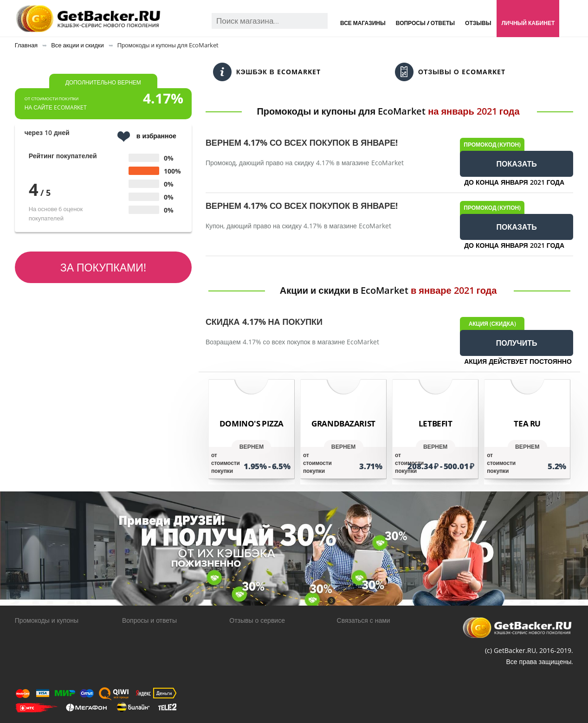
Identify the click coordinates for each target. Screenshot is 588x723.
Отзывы (478, 23)
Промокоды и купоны (47, 620)
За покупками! (103, 267)
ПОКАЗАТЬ (517, 164)
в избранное (147, 137)
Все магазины (363, 23)
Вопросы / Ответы (425, 23)
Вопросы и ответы (149, 620)
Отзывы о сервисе (257, 620)
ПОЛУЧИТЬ (517, 343)
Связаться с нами (364, 620)
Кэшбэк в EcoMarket (267, 72)
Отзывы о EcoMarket (450, 72)
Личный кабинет (528, 23)
